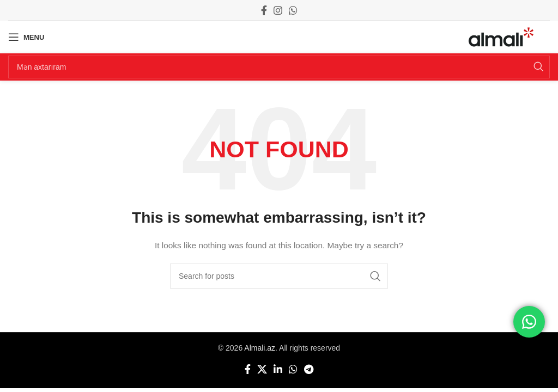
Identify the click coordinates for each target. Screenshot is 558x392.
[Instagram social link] (278, 10)
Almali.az (260, 348)
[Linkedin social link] (278, 369)
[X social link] (262, 369)
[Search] (279, 67)
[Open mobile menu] (26, 37)
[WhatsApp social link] (293, 10)
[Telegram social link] (309, 369)
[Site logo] (501, 36)
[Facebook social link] (264, 10)
